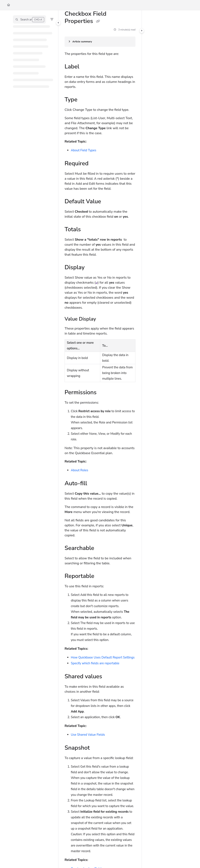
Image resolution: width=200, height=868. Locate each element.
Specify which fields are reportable (95, 663)
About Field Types (84, 150)
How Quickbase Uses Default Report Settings (103, 657)
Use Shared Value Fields (88, 735)
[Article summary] (100, 42)
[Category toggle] (58, 23)
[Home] (9, 5)
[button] (29, 19)
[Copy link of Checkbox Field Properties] (98, 21)
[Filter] (52, 19)
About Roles (79, 470)
